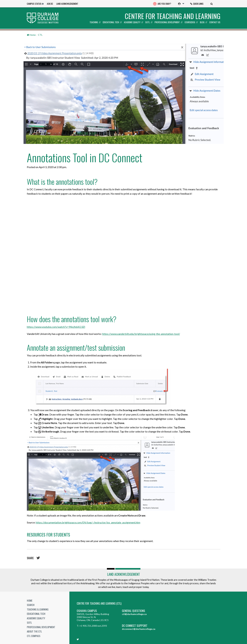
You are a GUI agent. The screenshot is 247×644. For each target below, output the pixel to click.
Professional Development (167, 22)
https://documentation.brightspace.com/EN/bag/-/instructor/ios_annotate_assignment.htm (88, 522)
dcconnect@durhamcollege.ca (139, 629)
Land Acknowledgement (67, 4)
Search (31, 605)
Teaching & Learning (38, 609)
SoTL (148, 22)
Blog (202, 22)
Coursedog (190, 22)
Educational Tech (111, 22)
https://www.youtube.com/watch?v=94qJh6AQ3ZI (56, 327)
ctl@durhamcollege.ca (134, 614)
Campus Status (34, 4)
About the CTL (34, 631)
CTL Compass (34, 636)
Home (30, 600)
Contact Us (215, 22)
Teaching (94, 22)
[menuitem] (162, 4)
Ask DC (50, 4)
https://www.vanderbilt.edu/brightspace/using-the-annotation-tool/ (141, 334)
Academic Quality (132, 22)
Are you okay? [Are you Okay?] (162, 4)
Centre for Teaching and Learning (173, 16)
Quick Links (197, 4)
